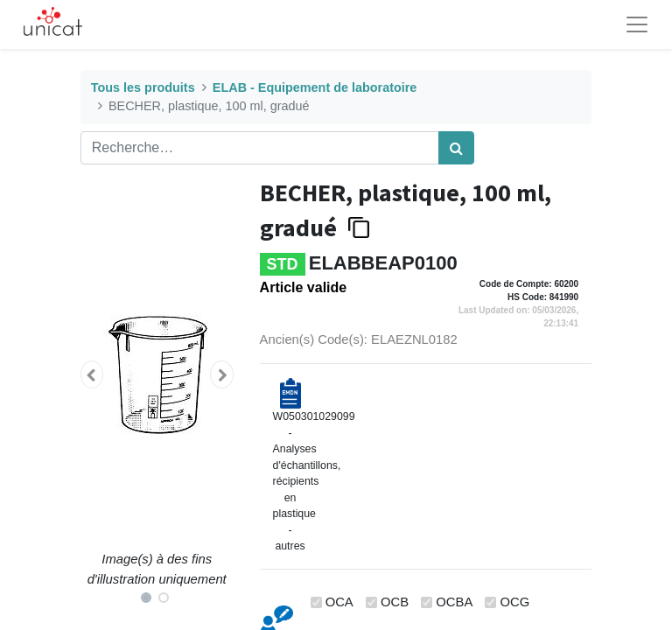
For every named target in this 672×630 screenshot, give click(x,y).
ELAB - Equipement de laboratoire (315, 87)
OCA (339, 602)
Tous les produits (143, 87)
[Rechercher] (456, 148)
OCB (395, 602)
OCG (515, 602)
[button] (92, 374)
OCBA (454, 602)
